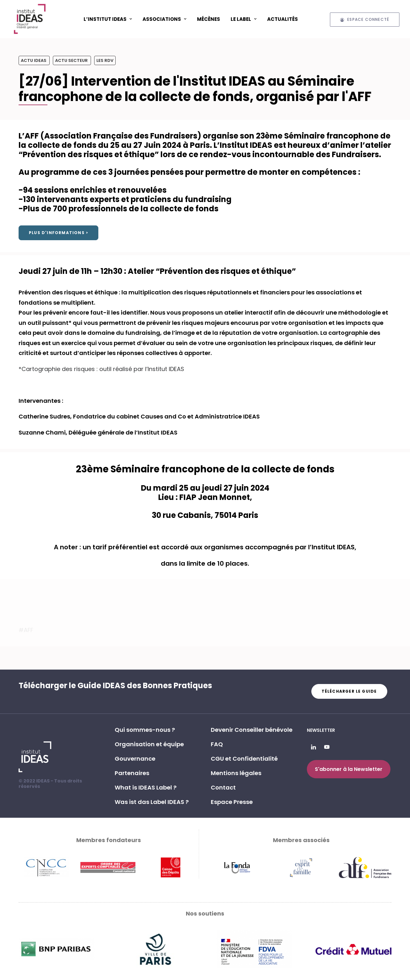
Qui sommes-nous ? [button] (145, 730)
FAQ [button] (217, 744)
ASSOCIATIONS (164, 19)
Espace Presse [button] (232, 802)
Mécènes (209, 19)
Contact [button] (223, 787)
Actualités (283, 19)
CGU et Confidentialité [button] (244, 759)
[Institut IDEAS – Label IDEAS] (29, 19)
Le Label (244, 19)
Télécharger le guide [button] (349, 691)
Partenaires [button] (132, 773)
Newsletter (321, 730)
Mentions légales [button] (236, 773)
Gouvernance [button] (135, 759)
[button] (313, 747)
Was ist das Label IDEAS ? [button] (152, 802)
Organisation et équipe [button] (149, 744)
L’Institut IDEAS (108, 19)
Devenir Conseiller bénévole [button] (252, 730)
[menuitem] (108, 19)
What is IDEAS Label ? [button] (146, 787)
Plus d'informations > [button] (58, 233)
